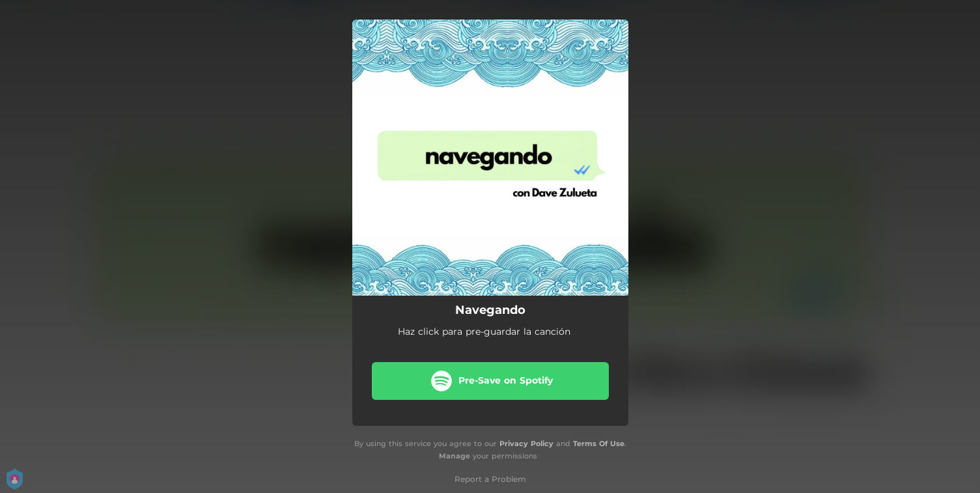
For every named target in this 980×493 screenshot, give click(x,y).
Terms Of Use (599, 444)
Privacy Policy (526, 444)
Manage (455, 456)
